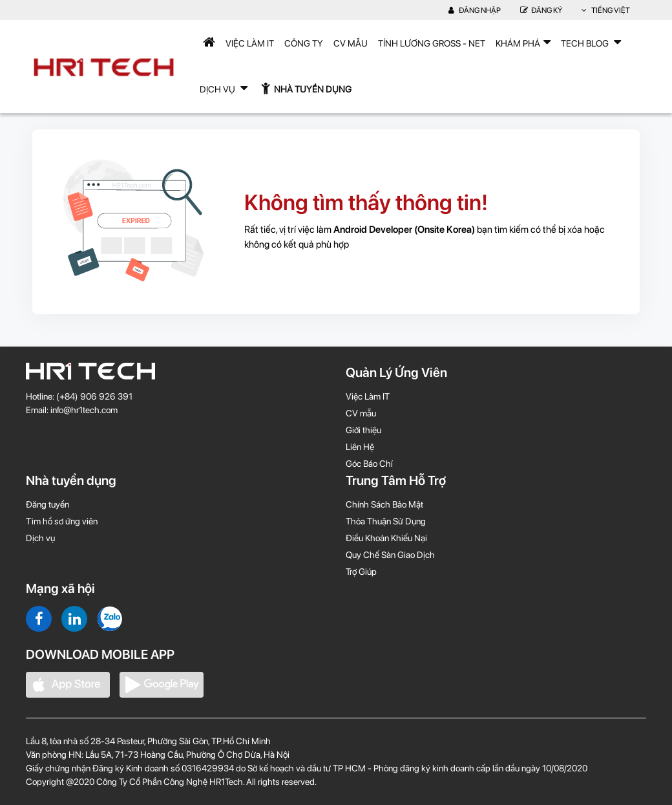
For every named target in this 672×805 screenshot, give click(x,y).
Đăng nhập (475, 10)
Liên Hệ (360, 447)
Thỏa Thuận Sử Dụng (386, 521)
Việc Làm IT (250, 43)
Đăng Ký (541, 10)
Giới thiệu (363, 430)
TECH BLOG (591, 42)
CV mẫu (351, 43)
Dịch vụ (40, 538)
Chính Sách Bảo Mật (384, 504)
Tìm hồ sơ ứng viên (62, 521)
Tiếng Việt (606, 10)
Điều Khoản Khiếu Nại (386, 538)
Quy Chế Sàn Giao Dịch (390, 555)
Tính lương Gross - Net (432, 43)
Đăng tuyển (47, 504)
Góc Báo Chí (369, 464)
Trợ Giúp (361, 572)
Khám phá (523, 42)
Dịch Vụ (224, 88)
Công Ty (304, 43)
